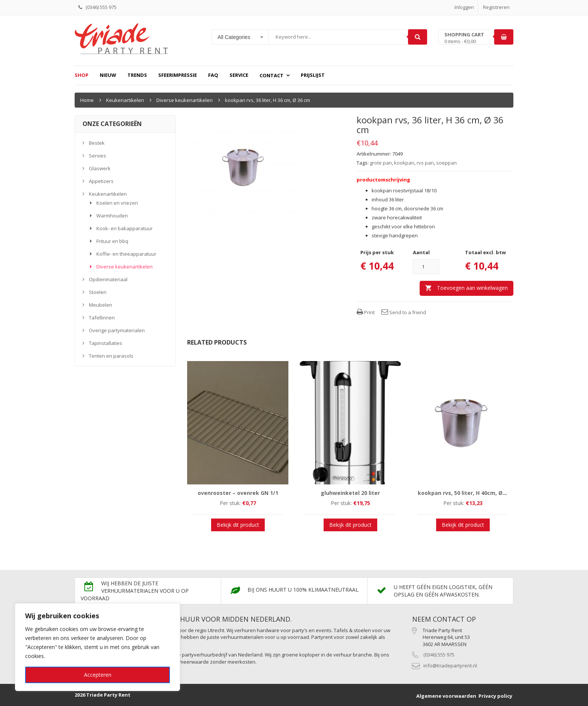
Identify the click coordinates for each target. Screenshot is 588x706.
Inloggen (464, 7)
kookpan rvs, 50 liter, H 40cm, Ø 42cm (468, 493)
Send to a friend (404, 312)
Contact (271, 75)
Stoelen (98, 292)
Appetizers (101, 181)
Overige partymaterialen (117, 330)
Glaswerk (100, 168)
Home (87, 100)
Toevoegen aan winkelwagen (472, 288)
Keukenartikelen (125, 100)
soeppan (446, 163)
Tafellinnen (102, 318)
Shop (82, 75)
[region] (97, 647)
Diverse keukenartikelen (184, 100)
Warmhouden (112, 216)
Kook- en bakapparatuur (124, 228)
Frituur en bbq (112, 241)
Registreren (496, 7)
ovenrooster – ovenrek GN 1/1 (238, 493)
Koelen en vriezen (117, 203)
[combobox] (240, 37)
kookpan (404, 163)
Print (366, 312)
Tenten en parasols (111, 356)
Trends (137, 75)
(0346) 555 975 (439, 655)
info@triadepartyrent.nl (450, 666)
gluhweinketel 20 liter (350, 493)
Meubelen (100, 305)
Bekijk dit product (238, 525)
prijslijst (313, 75)
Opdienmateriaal (108, 279)
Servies (97, 156)
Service (239, 75)
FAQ (213, 75)
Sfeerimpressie (178, 75)
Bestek (97, 143)
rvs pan (425, 163)
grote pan (381, 163)
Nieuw (108, 75)
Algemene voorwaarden (446, 696)
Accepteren (98, 675)
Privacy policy (495, 696)
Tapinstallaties (106, 343)
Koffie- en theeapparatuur (126, 254)
